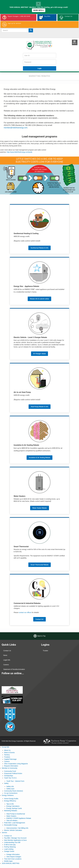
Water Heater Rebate (40, 508)
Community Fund (10, 771)
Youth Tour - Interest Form (15, 781)
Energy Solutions (8, 795)
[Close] (38, 4)
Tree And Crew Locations (13, 859)
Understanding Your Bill (12, 842)
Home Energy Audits (11, 799)
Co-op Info (5, 747)
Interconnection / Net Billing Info (17, 828)
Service (4, 833)
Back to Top (41, 636)
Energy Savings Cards (14, 808)
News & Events (9, 753)
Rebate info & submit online (39, 299)
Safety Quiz (10, 789)
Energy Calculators (13, 806)
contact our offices (25, 612)
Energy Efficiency (10, 801)
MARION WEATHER (59, 678)
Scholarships (9, 776)
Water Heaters (11, 816)
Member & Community (10, 768)
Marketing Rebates (11, 811)
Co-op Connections (11, 793)
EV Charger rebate (39, 354)
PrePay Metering (10, 847)
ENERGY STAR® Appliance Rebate (19, 818)
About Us (7, 750)
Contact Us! (39, 619)
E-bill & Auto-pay (10, 845)
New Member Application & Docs (15, 840)
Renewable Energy (11, 825)
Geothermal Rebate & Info (39, 248)
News (5, 655)
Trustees (7, 757)
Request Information (11, 766)
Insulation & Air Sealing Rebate (39, 458)
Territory (7, 755)
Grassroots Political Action (13, 773)
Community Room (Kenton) (14, 791)
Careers (6, 665)
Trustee (45, 651)
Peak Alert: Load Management (15, 823)
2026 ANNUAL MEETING (11, 863)
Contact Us (7, 651)
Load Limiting (9, 849)
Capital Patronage (10, 759)
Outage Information (13, 854)
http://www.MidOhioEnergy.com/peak (19, 152)
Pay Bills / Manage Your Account (15, 838)
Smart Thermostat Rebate (40, 565)
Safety (6, 783)
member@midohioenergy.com (16, 128)
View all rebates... (12, 820)
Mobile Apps (8, 861)
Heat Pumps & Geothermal (16, 814)
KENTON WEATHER (59, 661)
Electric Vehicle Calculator (13, 830)
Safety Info (10, 786)
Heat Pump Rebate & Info (40, 407)
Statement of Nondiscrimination (14, 669)
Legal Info (7, 660)
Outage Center (9, 851)
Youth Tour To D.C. (11, 778)
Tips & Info (10, 804)
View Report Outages (14, 857)
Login (39, 68)
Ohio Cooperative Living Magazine (16, 764)
